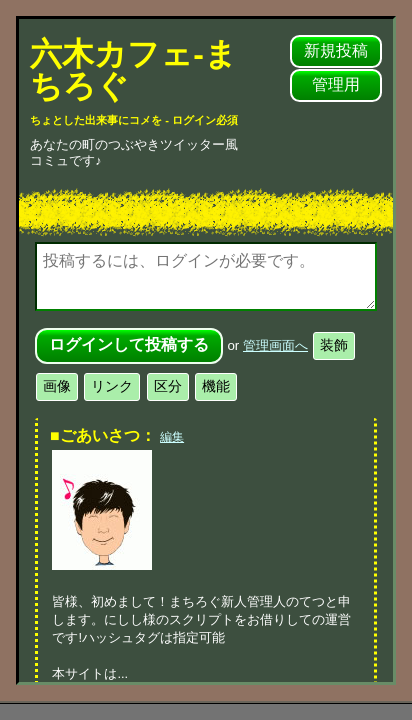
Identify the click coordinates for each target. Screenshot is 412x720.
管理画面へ (275, 345)
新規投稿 (336, 50)
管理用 (336, 84)
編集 (172, 437)
